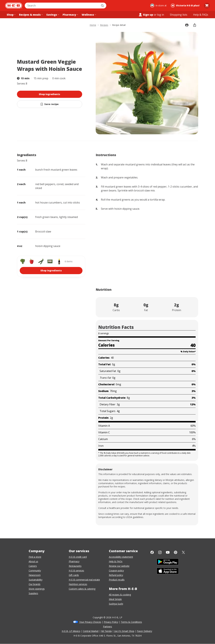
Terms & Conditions (131, 622)
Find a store (35, 557)
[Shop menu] (11, 15)
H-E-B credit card (78, 557)
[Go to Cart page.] (207, 6)
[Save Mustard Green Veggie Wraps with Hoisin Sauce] (50, 104)
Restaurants (75, 566)
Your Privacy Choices (90, 622)
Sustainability (36, 580)
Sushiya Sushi (116, 604)
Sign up (146, 15)
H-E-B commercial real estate (84, 580)
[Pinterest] (176, 552)
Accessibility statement (121, 557)
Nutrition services (78, 584)
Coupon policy (116, 570)
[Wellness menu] (89, 15)
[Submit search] (103, 6)
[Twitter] (183, 552)
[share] (195, 25)
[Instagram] (160, 552)
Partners (107, 626)
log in (161, 15)
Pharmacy (74, 561)
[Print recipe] (187, 25)
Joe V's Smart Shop (124, 631)
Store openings (37, 589)
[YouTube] (168, 552)
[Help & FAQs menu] (201, 15)
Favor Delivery (145, 631)
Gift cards (74, 575)
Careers (33, 566)
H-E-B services (76, 570)
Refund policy (116, 575)
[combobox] (62, 6)
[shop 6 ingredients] (51, 266)
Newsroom (35, 575)
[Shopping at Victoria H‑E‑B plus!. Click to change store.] (186, 6)
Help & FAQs (116, 561)
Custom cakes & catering (82, 589)
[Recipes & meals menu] (31, 15)
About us (33, 561)
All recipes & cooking (120, 595)
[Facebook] (152, 552)
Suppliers (33, 593)
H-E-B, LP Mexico (71, 631)
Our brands (35, 584)
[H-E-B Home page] (14, 6)
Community (35, 570)
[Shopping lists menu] (179, 15)
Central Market (91, 631)
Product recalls (117, 580)
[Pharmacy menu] (70, 15)
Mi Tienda (106, 631)
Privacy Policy (111, 622)
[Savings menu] (52, 15)
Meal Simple (115, 599)
